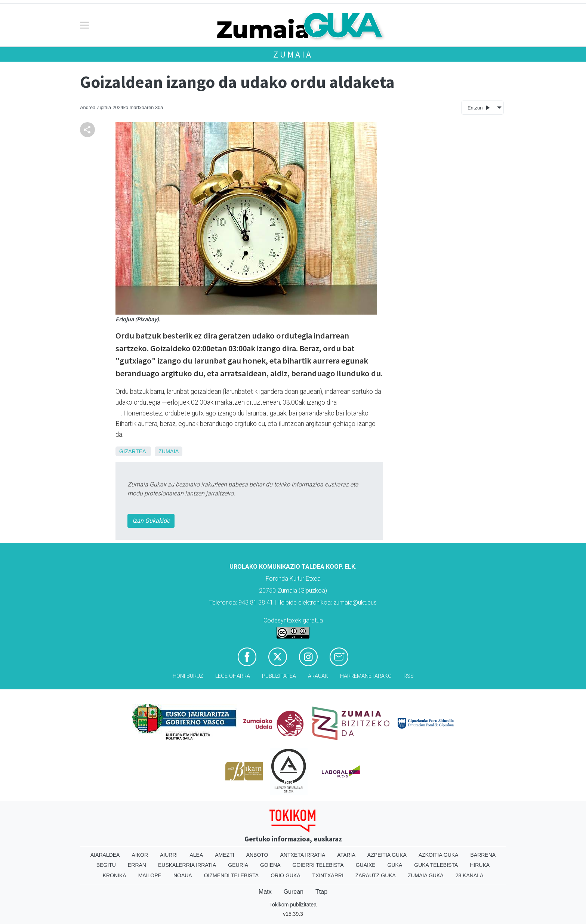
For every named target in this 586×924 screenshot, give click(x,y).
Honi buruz (188, 676)
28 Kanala (470, 875)
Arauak (318, 676)
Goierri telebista (318, 865)
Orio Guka (285, 875)
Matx (265, 892)
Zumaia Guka (426, 875)
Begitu (106, 865)
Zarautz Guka (376, 875)
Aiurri (169, 855)
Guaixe (366, 865)
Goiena (270, 865)
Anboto (257, 855)
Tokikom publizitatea (293, 905)
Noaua (183, 875)
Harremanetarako (366, 676)
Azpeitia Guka (387, 855)
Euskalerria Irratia (187, 865)
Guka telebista (436, 865)
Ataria (346, 855)
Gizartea (132, 451)
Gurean (294, 892)
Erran (137, 865)
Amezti (224, 855)
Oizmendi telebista (232, 875)
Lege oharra (233, 676)
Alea (196, 855)
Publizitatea (279, 676)
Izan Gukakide (151, 521)
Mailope (150, 875)
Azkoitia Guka (439, 855)
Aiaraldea (105, 855)
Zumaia (293, 54)
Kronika (115, 875)
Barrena (483, 855)
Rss (409, 676)
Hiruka (480, 865)
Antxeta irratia (303, 855)
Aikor (140, 855)
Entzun (479, 107)
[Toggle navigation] (85, 25)
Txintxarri (328, 875)
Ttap (321, 892)
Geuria (238, 865)
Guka (395, 865)
